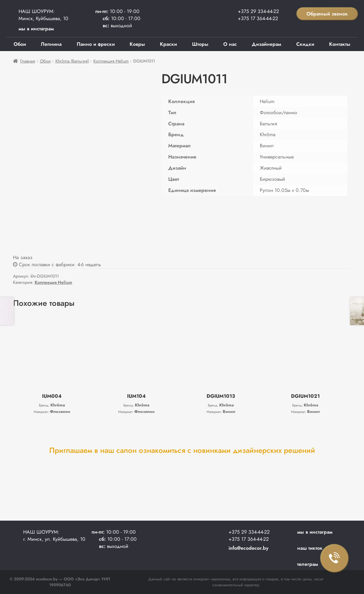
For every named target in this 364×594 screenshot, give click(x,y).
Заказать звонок (335, 558)
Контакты (340, 44)
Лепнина (51, 44)
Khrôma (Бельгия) (72, 61)
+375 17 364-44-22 (258, 18)
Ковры (137, 44)
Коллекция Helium (111, 61)
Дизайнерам (266, 44)
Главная (28, 61)
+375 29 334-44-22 (258, 11)
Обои (20, 44)
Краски (168, 44)
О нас (230, 44)
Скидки (305, 44)
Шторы (200, 44)
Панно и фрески (96, 44)
